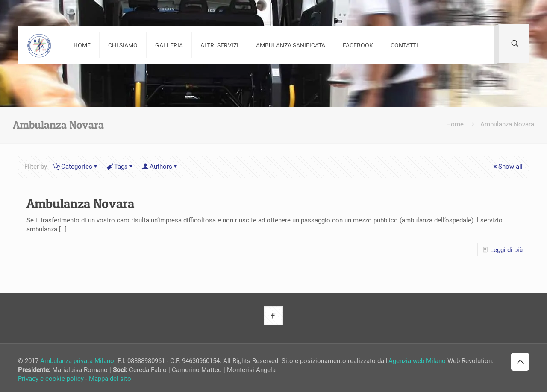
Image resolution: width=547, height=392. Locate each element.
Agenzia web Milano (417, 361)
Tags (120, 167)
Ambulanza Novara (507, 124)
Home (455, 124)
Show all (507, 167)
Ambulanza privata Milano (77, 361)
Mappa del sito (110, 379)
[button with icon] (273, 316)
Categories (76, 167)
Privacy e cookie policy (51, 379)
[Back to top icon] (520, 362)
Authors (160, 167)
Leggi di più (506, 250)
